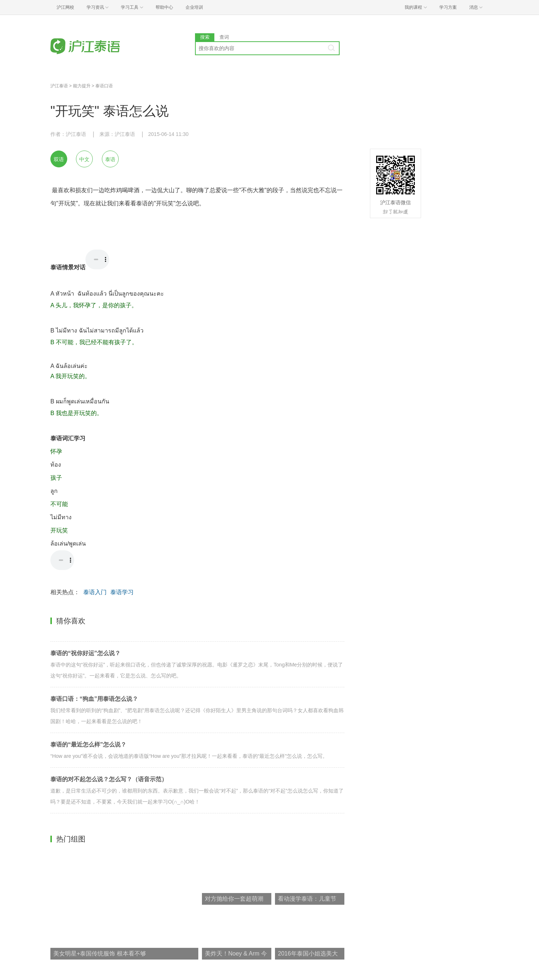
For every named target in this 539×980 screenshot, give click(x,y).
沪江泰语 (59, 86)
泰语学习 (122, 592)
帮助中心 (164, 7)
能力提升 (82, 86)
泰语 (110, 159)
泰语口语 (104, 86)
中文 (84, 159)
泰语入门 (95, 592)
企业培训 (194, 7)
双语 (59, 159)
